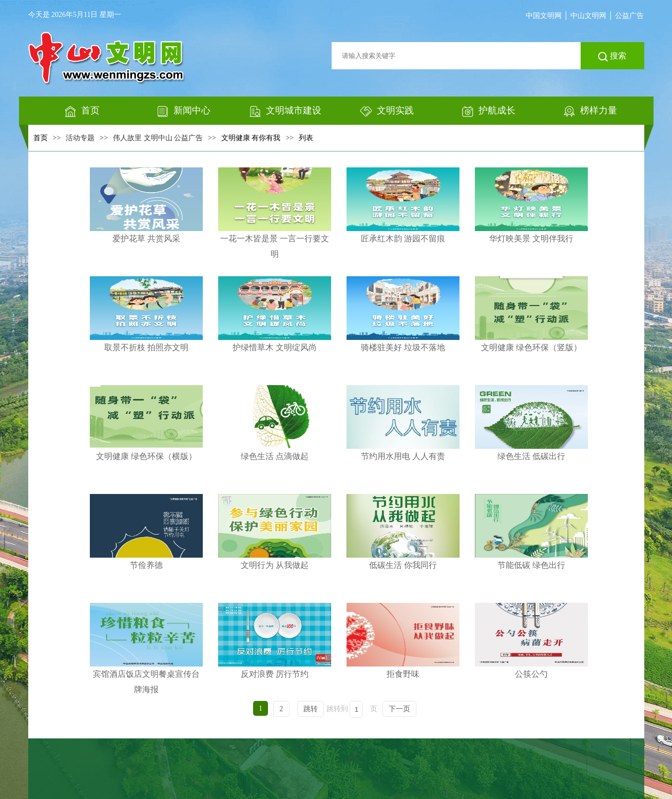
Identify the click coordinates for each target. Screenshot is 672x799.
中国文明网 (544, 16)
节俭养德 (146, 532)
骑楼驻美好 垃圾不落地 (403, 314)
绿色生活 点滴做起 (275, 423)
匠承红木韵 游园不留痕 (403, 205)
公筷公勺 (531, 641)
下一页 (399, 709)
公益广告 (629, 16)
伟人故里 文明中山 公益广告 (158, 138)
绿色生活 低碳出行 (531, 423)
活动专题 (80, 138)
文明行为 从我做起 (275, 532)
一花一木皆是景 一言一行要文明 (275, 213)
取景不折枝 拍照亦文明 (146, 314)
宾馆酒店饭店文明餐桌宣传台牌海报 (146, 648)
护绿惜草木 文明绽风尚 (275, 314)
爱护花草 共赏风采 (146, 205)
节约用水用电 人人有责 (403, 423)
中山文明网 (588, 16)
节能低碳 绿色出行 (531, 532)
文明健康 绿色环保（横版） (146, 423)
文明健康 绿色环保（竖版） (531, 314)
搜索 (612, 56)
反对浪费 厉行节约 (275, 641)
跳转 (311, 709)
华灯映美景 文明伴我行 (531, 205)
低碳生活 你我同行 (403, 532)
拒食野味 (403, 641)
